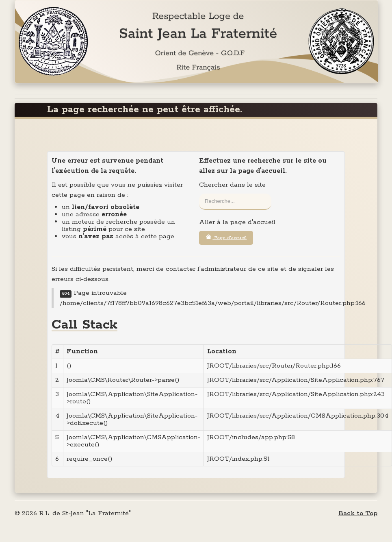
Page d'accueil (226, 237)
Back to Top (358, 513)
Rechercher (199, 194)
